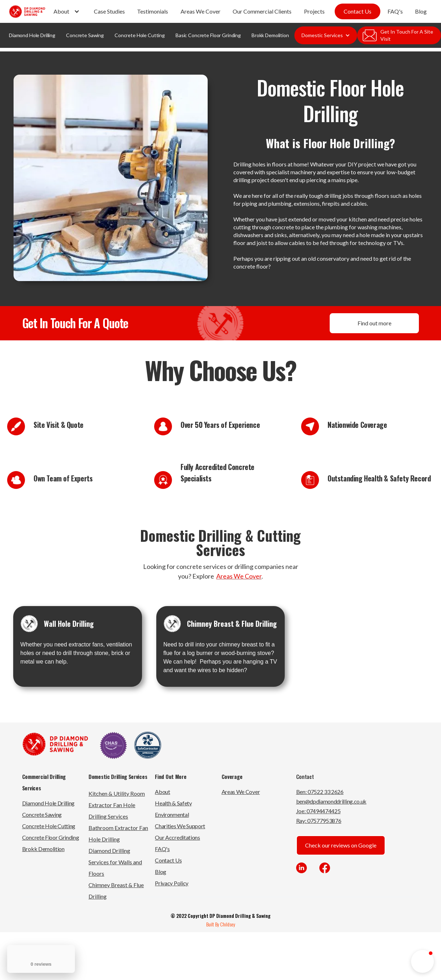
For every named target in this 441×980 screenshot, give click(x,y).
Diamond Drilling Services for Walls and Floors (115, 862)
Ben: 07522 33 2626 (320, 792)
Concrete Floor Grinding (51, 837)
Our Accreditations (177, 837)
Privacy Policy (172, 883)
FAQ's (395, 11)
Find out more (374, 323)
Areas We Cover (201, 11)
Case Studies (109, 11)
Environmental (172, 814)
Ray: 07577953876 (319, 821)
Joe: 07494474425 (318, 811)
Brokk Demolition (270, 35)
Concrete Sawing (85, 35)
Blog (421, 11)
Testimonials (153, 11)
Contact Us (358, 11)
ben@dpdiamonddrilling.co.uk (331, 801)
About (162, 792)
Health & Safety (173, 803)
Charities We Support (180, 826)
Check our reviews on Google (341, 845)
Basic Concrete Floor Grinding (208, 35)
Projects (314, 11)
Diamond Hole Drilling (32, 35)
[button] (67, 11)
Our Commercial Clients (262, 11)
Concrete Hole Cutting (140, 35)
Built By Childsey (221, 924)
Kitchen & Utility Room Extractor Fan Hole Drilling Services (117, 805)
